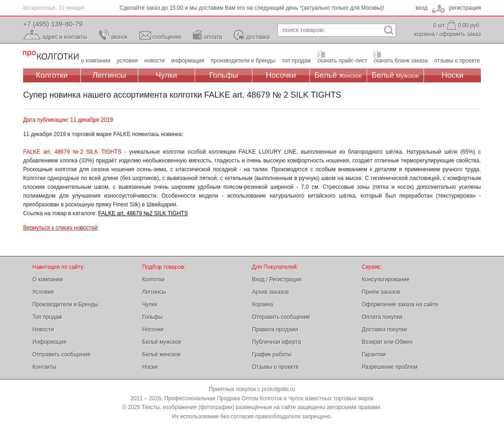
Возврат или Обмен (387, 342)
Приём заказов (381, 292)
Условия (43, 292)
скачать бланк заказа (401, 61)
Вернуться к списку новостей (60, 228)
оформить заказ (460, 34)
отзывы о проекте (457, 61)
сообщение (167, 37)
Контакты (44, 367)
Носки (452, 75)
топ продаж (296, 61)
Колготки (52, 75)
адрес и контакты (65, 37)
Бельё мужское (162, 342)
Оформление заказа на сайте (400, 304)
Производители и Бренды (65, 304)
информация (188, 61)
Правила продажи (275, 329)
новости (154, 61)
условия (127, 61)
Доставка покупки (385, 329)
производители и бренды (243, 61)
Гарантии (374, 354)
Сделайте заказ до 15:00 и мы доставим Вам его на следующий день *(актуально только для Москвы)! (252, 8)
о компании (96, 61)
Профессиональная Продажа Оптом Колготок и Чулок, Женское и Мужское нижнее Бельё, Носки (51, 56)
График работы (272, 354)
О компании (48, 280)
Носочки (281, 75)
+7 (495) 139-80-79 (53, 24)
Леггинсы (109, 75)
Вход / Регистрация (277, 280)
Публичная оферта (277, 342)
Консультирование (386, 280)
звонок (119, 37)
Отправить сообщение (61, 354)
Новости (43, 329)
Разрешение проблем (390, 367)
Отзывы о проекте (275, 367)
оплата (213, 37)
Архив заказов (270, 292)
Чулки (166, 75)
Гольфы (224, 75)
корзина (424, 34)
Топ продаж (47, 317)
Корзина (263, 304)
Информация (49, 342)
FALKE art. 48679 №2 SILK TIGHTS (143, 213)
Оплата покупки (382, 317)
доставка (258, 37)
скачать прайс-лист (342, 61)
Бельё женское (162, 354)
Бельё (338, 75)
